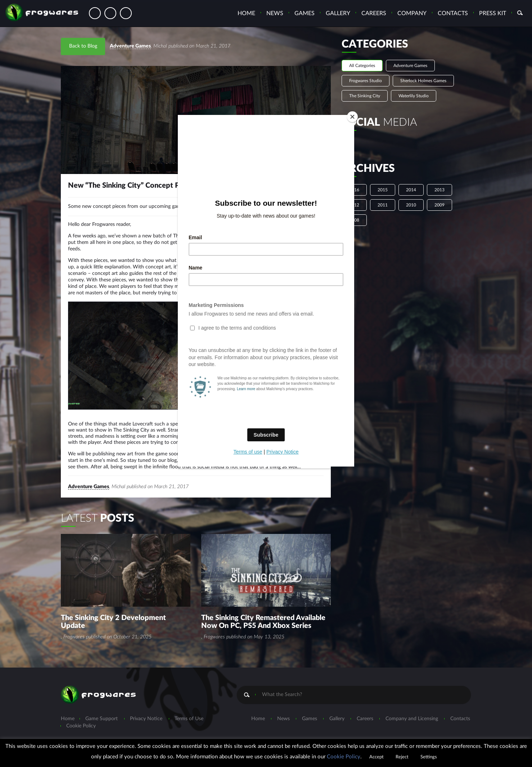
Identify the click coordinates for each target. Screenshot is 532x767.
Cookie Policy (344, 757)
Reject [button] (402, 757)
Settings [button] (429, 757)
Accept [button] (377, 757)
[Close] (352, 117)
